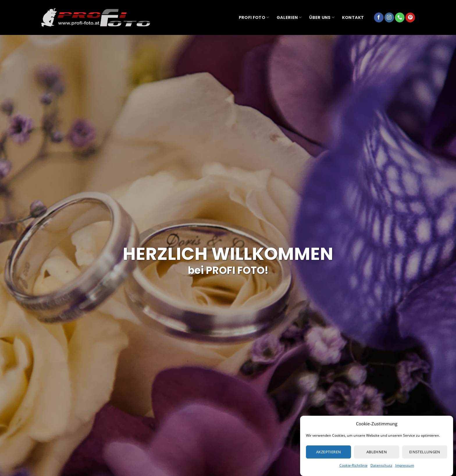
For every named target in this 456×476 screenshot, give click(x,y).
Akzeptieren (328, 452)
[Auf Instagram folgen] (389, 17)
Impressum (405, 465)
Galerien (289, 17)
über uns (322, 17)
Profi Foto (254, 17)
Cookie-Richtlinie (353, 465)
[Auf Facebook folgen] (379, 17)
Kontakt (353, 17)
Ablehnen (377, 452)
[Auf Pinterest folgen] (410, 17)
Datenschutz (381, 465)
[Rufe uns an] (400, 17)
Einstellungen (425, 452)
